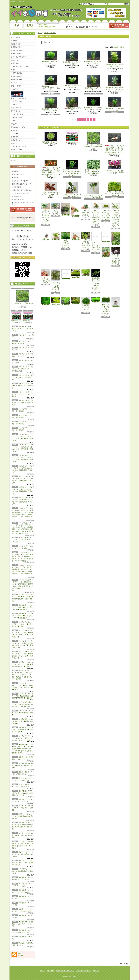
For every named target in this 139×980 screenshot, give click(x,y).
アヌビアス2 (15, 105)
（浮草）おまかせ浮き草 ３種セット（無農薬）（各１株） (23, 766)
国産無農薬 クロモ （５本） (73, 104)
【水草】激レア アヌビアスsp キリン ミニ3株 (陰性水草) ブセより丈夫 (22, 793)
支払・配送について (30, 26)
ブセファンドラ (16, 108)
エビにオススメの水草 (19, 147)
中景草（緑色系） (17, 73)
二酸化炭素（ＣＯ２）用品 (20, 67)
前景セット (15, 143)
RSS (20, 953)
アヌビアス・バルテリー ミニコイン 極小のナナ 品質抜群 (23, 808)
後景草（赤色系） (17, 76)
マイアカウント (94, 27)
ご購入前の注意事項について (22, 184)
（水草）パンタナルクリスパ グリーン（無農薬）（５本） (56, 236)
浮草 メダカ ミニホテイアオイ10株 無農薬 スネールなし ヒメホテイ (106, 252)
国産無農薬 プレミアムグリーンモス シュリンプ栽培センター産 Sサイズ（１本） (96, 280)
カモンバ (14, 160)
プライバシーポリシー (83, 971)
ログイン (72, 27)
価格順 (116, 47)
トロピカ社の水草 (17, 114)
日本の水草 (15, 137)
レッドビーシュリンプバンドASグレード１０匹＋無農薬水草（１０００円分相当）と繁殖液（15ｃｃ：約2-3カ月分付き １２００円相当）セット (51, 168)
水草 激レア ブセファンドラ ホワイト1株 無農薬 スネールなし (23, 863)
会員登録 (82, 27)
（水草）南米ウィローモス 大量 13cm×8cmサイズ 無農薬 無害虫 (106, 211)
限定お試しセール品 (18, 127)
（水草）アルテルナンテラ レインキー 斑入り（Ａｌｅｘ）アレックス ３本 (23, 738)
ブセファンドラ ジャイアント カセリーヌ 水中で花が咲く (23, 394)
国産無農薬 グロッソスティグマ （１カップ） (51, 138)
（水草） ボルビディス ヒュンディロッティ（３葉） (66, 240)
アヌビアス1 (15, 89)
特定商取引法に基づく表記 (65, 971)
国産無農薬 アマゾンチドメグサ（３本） (72, 58)
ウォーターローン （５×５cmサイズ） (56, 301)
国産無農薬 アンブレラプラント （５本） (93, 58)
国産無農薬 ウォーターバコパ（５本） (72, 82)
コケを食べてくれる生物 (20, 193)
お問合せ (48, 26)
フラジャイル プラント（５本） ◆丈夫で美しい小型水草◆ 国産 (93, 167)
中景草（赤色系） (17, 79)
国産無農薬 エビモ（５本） (93, 83)
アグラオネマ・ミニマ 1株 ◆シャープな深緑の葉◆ (94, 190)
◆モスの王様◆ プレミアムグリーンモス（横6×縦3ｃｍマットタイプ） (106, 307)
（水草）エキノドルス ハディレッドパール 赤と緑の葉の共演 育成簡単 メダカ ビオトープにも (96, 214)
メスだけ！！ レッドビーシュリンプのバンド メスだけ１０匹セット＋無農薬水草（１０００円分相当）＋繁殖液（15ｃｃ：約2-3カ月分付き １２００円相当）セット (23, 528)
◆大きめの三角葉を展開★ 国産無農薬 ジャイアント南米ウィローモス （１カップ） (46, 301)
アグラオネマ (16, 111)
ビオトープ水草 (16, 86)
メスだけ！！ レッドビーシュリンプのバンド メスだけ (22, 540)
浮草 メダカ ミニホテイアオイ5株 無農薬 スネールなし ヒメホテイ (116, 239)
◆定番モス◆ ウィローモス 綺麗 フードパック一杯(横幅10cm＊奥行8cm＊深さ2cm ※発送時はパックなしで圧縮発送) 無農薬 (23, 749)
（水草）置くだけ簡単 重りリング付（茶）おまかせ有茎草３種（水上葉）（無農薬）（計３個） (66, 209)
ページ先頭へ (124, 964)
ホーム (16, 26)
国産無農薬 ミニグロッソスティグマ (86, 304)
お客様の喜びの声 (18, 199)
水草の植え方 (17, 196)
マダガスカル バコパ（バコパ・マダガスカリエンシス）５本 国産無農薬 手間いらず (72, 168)
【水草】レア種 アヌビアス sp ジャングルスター (86, 211)
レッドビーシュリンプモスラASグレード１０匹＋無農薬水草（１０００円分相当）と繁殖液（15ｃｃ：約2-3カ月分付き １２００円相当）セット (115, 143)
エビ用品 (14, 41)
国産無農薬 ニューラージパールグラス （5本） (86, 273)
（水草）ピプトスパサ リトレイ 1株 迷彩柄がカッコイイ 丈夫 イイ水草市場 (46, 213)
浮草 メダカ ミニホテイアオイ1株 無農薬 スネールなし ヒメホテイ (106, 237)
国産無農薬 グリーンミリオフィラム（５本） (51, 104)
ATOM (21, 956)
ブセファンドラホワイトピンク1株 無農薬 (46, 276)
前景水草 (14, 130)
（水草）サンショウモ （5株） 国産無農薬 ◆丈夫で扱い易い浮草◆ (23, 730)
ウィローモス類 (16, 150)
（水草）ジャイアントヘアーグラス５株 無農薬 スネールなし (76, 236)
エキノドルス (16, 60)
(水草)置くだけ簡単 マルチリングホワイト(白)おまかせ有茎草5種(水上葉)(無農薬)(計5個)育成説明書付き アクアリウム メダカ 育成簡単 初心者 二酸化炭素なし (66, 274)
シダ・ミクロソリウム (19, 57)
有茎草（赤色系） (17, 54)
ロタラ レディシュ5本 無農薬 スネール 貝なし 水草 (23, 835)
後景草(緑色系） (17, 47)
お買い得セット (16, 140)
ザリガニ (14, 124)
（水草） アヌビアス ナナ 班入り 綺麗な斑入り (72, 189)
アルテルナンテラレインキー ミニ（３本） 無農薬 (115, 166)
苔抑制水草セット (16, 317)
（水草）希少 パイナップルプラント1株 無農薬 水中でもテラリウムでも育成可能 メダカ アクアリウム (116, 215)
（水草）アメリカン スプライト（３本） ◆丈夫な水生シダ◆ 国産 (23, 624)
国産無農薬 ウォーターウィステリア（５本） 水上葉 (51, 83)
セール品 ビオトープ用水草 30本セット (23, 298)
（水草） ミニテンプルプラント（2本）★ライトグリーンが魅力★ (115, 189)
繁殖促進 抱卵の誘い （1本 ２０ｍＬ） (116, 302)
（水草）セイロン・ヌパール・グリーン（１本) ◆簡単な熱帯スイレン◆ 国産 (23, 664)
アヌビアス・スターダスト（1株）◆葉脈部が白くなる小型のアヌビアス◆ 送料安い (23, 696)
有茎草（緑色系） (17, 50)
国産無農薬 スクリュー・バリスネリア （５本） (93, 104)
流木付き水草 (16, 44)
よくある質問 (17, 187)
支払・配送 (50, 971)
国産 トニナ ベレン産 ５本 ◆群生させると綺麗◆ (23, 713)
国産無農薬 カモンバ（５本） (51, 58)
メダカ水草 (15, 134)
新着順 (122, 47)
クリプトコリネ (16, 101)
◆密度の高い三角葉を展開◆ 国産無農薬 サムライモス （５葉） (96, 300)
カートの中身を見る (23, 210)
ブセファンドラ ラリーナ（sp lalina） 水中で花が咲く (23, 386)
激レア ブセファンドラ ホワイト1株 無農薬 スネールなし (23, 854)
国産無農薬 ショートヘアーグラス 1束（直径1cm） (76, 274)
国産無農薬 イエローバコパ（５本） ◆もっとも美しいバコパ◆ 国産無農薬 (23, 607)
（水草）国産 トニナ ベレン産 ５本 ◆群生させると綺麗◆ (23, 721)
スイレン (14, 121)
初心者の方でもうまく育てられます (23, 203)
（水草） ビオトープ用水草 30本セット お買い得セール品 (22, 329)
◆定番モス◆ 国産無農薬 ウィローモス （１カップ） (23, 924)
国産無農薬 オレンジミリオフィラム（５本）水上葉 (115, 83)
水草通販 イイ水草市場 (70, 977)
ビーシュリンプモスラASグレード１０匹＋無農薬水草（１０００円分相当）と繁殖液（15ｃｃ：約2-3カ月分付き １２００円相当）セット (22, 557)
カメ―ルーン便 (16, 117)
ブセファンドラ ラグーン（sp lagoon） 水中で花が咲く (23, 377)
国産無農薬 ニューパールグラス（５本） (115, 104)
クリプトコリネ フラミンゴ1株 (56, 209)
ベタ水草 (14, 83)
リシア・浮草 (16, 37)
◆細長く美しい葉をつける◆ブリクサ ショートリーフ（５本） (66, 301)
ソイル (13, 70)
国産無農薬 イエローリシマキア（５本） (115, 59)
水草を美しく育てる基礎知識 (22, 190)
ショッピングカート (119, 26)
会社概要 (15, 172)
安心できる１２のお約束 (20, 181)
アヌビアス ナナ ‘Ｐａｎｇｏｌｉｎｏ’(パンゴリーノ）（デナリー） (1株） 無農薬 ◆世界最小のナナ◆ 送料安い (22, 675)
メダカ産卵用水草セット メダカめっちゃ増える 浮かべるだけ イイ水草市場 (23, 704)
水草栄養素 (15, 63)
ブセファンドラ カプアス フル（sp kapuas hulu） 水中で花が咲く (23, 369)
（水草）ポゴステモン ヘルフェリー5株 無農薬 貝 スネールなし (86, 241)
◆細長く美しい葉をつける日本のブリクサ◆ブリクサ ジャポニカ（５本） (76, 300)
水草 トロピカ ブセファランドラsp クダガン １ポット (46, 236)
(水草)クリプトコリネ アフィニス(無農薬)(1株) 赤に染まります (22, 816)
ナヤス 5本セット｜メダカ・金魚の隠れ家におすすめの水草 (22, 871)
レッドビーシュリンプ (19, 95)
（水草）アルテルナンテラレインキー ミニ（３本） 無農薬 (52, 189)
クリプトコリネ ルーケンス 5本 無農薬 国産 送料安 (23, 403)
